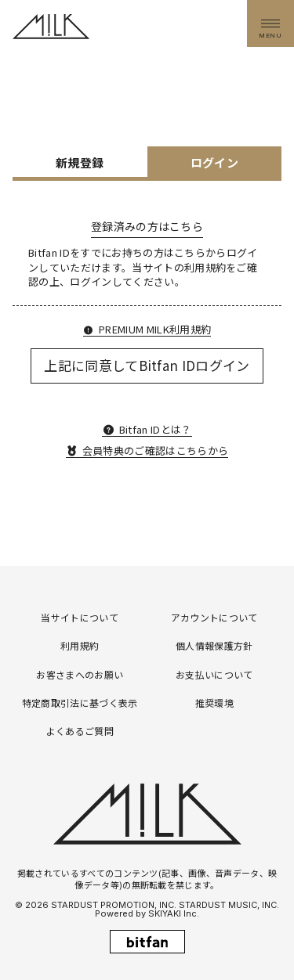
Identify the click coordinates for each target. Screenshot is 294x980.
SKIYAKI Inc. (174, 913)
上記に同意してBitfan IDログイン (147, 365)
